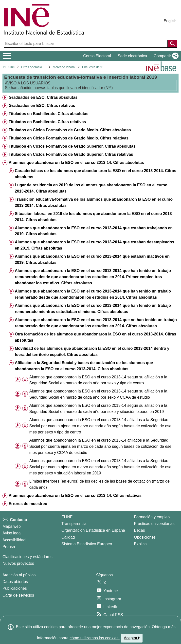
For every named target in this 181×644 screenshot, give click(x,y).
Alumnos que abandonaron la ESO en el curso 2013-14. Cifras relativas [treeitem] (75, 496)
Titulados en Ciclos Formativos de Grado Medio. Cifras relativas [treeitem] (69, 138)
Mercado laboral (64, 67)
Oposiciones (145, 537)
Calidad (68, 537)
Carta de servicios (18, 595)
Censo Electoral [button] (97, 56)
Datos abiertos (15, 582)
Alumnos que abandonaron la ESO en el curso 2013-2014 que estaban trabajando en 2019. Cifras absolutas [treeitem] (94, 231)
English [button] (170, 21)
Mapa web (12, 526)
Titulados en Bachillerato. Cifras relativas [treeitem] (47, 122)
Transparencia (74, 524)
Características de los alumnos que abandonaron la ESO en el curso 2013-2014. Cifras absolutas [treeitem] (95, 174)
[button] (165, 56)
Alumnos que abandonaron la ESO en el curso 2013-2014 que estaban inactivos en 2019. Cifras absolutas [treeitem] (92, 259)
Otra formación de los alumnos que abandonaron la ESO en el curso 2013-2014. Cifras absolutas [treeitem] (95, 337)
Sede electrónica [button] (132, 56)
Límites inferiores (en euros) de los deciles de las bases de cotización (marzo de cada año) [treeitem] (100, 484)
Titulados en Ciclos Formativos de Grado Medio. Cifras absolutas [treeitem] (70, 130)
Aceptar (132, 638)
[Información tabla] (25, 380)
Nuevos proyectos (18, 563)
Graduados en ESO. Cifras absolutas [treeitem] (43, 97)
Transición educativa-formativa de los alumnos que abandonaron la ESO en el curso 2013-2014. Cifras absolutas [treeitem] (94, 202)
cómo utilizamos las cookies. (95, 638)
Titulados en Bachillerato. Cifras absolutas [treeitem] (48, 114)
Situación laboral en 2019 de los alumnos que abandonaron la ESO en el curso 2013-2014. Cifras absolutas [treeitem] (94, 217)
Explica (140, 544)
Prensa (9, 547)
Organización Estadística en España (93, 530)
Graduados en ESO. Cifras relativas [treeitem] (42, 106)
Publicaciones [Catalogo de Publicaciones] (15, 588)
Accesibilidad (14, 540)
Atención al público (19, 575)
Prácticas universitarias (154, 524)
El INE (67, 517)
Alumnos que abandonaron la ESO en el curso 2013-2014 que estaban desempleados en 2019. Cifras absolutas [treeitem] (94, 245)
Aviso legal (12, 533)
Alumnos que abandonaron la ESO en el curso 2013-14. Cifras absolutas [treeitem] (76, 163)
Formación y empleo (152, 517)
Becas (139, 530)
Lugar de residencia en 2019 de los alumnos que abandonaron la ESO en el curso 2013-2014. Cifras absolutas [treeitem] (91, 188)
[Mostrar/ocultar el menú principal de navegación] (7, 56)
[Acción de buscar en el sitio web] (172, 44)
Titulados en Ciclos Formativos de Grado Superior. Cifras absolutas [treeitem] (72, 146)
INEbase (9, 67)
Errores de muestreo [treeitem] (28, 504)
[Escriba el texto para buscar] (86, 44)
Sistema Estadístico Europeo (87, 544)
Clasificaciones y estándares (27, 557)
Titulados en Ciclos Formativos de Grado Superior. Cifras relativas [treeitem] (71, 154)
